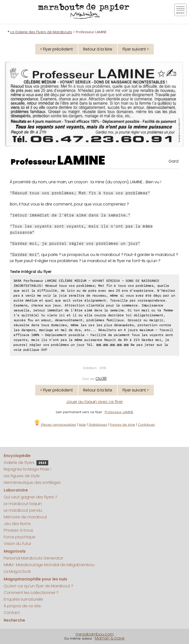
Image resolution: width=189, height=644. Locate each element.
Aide (82, 425)
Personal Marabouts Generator (33, 558)
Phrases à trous (18, 530)
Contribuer (146, 425)
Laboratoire (16, 490)
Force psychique (20, 537)
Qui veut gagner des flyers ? (31, 497)
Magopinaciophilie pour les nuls (35, 579)
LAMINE (81, 160)
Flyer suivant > (136, 49)
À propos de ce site (22, 606)
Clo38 (101, 379)
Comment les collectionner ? (31, 593)
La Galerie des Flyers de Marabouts (41, 32)
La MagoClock (17, 571)
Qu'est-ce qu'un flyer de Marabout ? (39, 586)
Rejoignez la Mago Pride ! (27, 469)
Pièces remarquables (55, 425)
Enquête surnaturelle (23, 599)
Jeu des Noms (17, 524)
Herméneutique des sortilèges (32, 483)
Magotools (15, 551)
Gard (173, 161)
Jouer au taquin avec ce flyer (94, 402)
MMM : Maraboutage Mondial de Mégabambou (49, 565)
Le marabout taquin (23, 504)
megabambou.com (95, 634)
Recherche (14, 620)
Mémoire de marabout (25, 517)
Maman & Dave (110, 638)
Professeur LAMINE (119, 412)
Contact (12, 613)
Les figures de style (22, 476)
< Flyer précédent (56, 49)
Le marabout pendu (23, 510)
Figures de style (122, 425)
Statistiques (98, 425)
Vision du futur (17, 544)
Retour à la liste (98, 49)
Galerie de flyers (26, 463)
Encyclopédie (17, 456)
